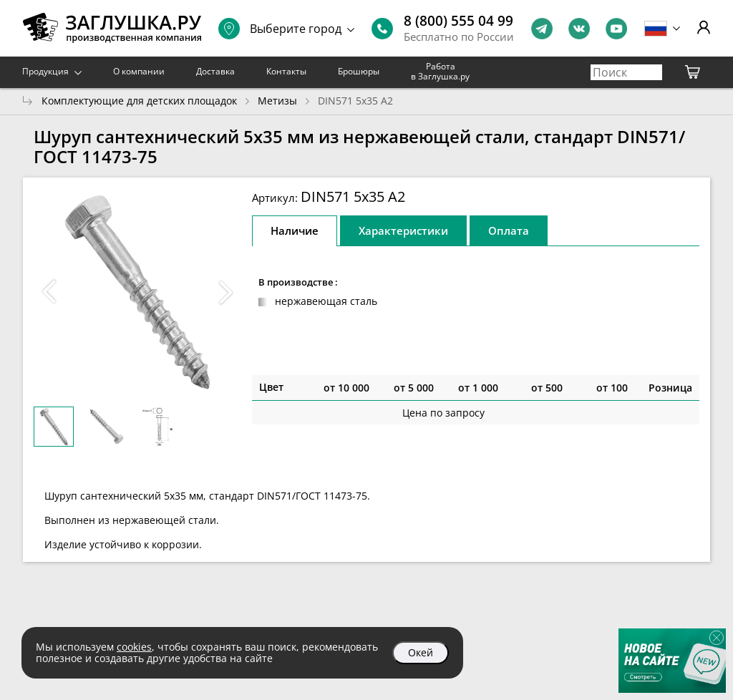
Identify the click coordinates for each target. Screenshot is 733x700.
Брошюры (359, 71)
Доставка (215, 71)
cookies (134, 647)
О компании (139, 71)
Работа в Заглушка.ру (440, 71)
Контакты (286, 71)
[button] (226, 292)
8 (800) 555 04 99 (458, 21)
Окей (421, 652)
